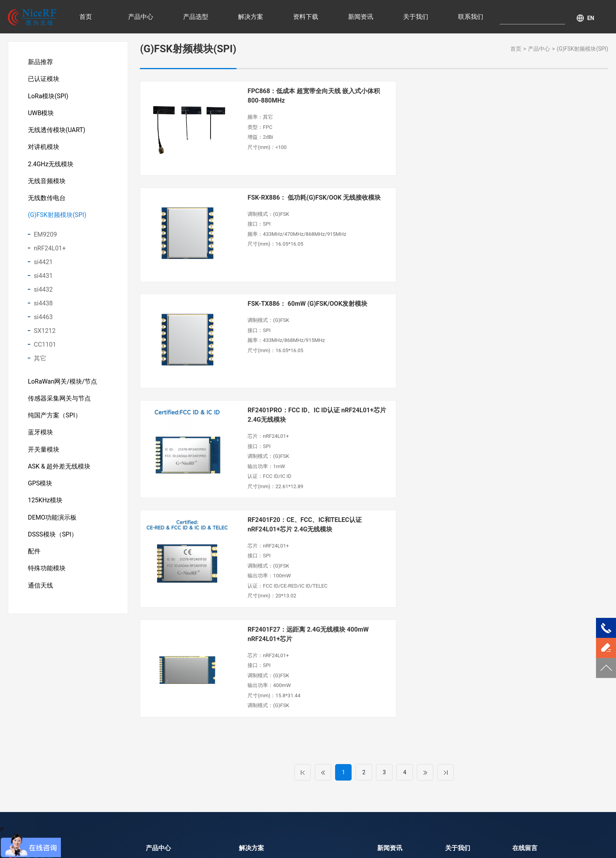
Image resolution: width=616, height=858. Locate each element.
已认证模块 (44, 79)
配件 (34, 557)
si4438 (43, 306)
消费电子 (318, 711)
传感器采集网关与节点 (59, 401)
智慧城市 (250, 749)
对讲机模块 (44, 148)
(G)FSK (302, 840)
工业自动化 (321, 699)
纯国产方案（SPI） (55, 419)
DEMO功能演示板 (52, 523)
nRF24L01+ (50, 251)
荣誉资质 (456, 700)
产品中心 (141, 17)
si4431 (43, 278)
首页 (86, 17)
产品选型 (196, 17)
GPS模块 (40, 488)
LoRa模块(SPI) (48, 96)
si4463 (43, 320)
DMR (339, 840)
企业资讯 (388, 725)
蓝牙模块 (40, 436)
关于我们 (416, 17)
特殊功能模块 (47, 574)
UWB (322, 840)
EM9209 (45, 237)
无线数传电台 (47, 200)
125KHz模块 (45, 505)
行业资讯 (388, 688)
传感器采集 (321, 687)
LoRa (281, 840)
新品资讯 (388, 713)
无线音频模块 (47, 183)
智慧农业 (250, 700)
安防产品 (250, 713)
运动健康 (250, 737)
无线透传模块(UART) (57, 131)
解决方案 (251, 17)
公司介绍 (456, 688)
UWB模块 (41, 114)
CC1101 (45, 347)
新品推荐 (40, 62)
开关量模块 (44, 453)
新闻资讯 (361, 17)
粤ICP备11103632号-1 (354, 829)
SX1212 (45, 333)
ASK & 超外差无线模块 (59, 471)
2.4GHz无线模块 (51, 166)
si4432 (43, 292)
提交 (539, 788)
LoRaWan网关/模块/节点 (63, 384)
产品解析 (388, 700)
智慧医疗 (250, 688)
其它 (40, 361)
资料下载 (306, 17)
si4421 (43, 265)
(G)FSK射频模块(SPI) (57, 218)
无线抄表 (250, 725)
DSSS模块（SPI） (53, 540)
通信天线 (40, 592)
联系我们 (471, 17)
